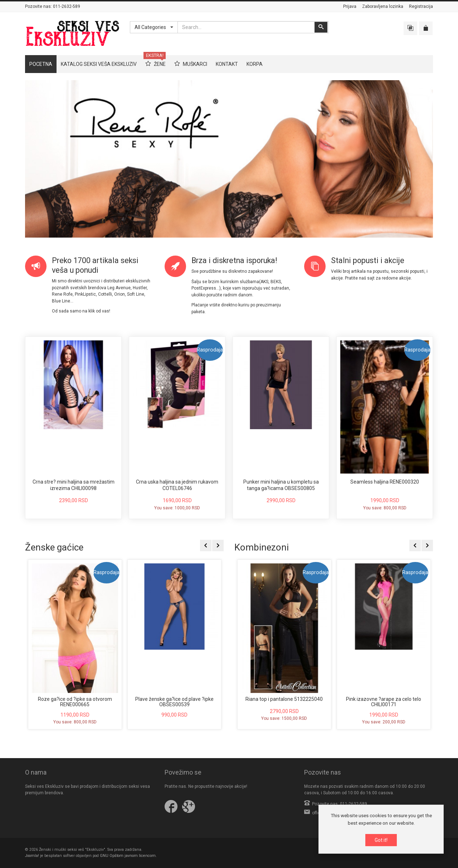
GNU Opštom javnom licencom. (128, 856)
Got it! (381, 840)
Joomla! (32, 856)
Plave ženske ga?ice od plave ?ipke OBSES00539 (174, 702)
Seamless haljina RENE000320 (385, 482)
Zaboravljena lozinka (383, 6)
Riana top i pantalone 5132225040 (284, 699)
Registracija (421, 6)
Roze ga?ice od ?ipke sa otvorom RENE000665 (75, 702)
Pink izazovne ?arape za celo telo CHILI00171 (384, 702)
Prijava (350, 6)
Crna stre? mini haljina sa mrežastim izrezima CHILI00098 (74, 485)
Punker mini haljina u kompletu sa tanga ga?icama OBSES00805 (281, 485)
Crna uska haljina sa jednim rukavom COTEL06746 (177, 485)
